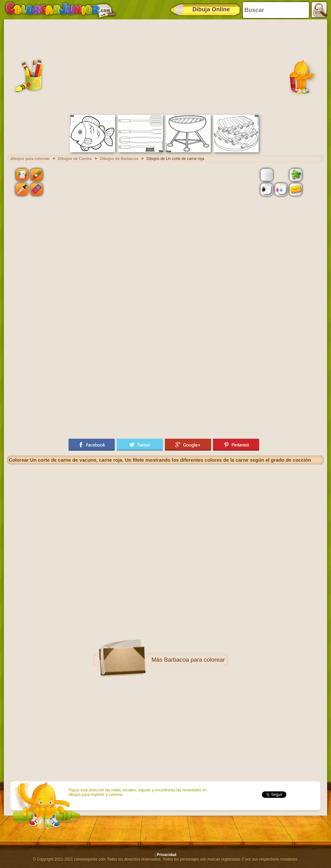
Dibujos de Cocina (75, 159)
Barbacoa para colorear (194, 660)
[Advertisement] (165, 66)
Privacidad (167, 855)
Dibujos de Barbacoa (119, 159)
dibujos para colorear (30, 159)
